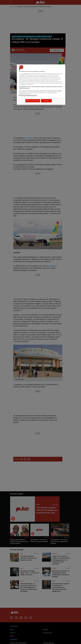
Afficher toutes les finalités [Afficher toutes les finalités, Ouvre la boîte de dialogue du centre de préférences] (33, 101)
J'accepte (46, 101)
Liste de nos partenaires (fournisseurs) (28, 95)
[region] (41, 85)
